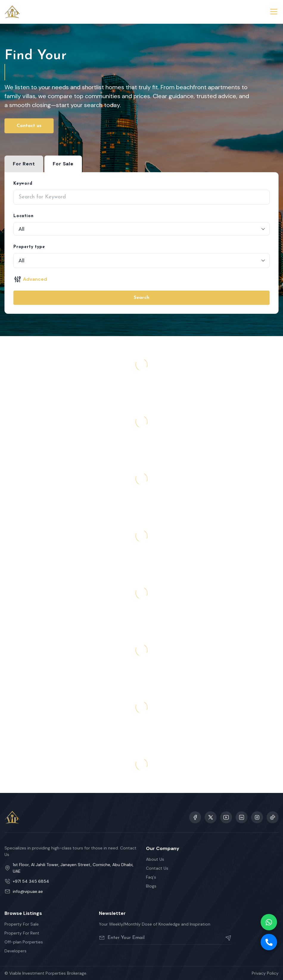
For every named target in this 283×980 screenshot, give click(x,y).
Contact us (29, 126)
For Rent (24, 164)
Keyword (23, 184)
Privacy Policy (265, 973)
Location (23, 216)
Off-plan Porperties (24, 942)
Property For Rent (22, 933)
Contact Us (157, 868)
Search (141, 298)
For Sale (63, 164)
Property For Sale (22, 924)
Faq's (151, 877)
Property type (29, 247)
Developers (15, 951)
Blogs (151, 886)
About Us (155, 859)
